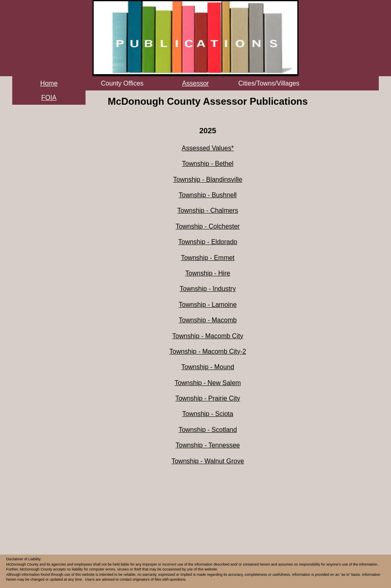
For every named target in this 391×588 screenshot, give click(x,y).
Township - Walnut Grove (208, 461)
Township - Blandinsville (208, 179)
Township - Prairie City (208, 398)
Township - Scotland (208, 430)
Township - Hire (208, 273)
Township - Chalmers (208, 210)
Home (49, 83)
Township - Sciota (208, 414)
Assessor (195, 83)
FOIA (49, 98)
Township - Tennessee (208, 445)
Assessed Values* (208, 148)
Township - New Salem (208, 383)
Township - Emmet (208, 258)
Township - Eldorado (208, 242)
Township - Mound (208, 367)
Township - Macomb (208, 320)
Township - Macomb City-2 (208, 351)
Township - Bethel (208, 164)
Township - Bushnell (208, 195)
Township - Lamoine (208, 305)
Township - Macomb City (208, 336)
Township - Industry (208, 289)
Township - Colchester (208, 226)
